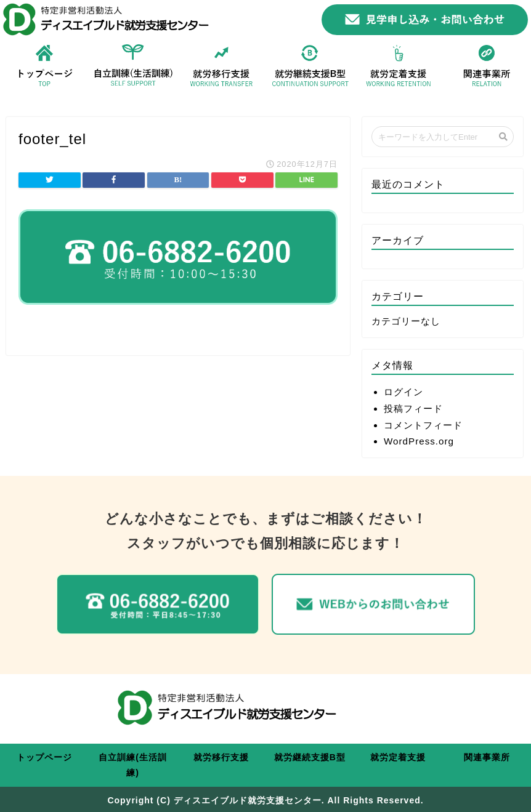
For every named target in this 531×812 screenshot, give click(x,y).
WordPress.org (419, 441)
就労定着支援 (398, 757)
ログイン (403, 392)
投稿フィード (413, 408)
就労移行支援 (221, 757)
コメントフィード (423, 425)
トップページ (44, 757)
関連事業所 (487, 757)
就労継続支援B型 (310, 757)
